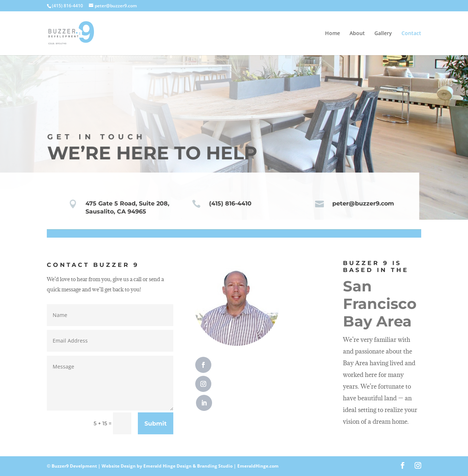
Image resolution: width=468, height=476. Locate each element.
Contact (411, 34)
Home (333, 34)
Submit (156, 424)
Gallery (383, 34)
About (357, 34)
